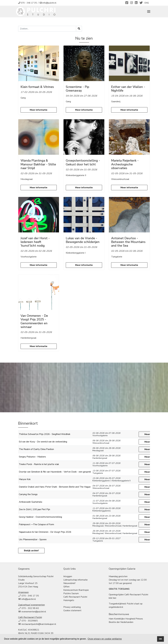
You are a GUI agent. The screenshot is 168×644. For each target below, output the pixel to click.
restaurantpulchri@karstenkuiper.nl (39, 624)
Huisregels (69, 600)
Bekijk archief (31, 551)
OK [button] (160, 639)
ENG (147, 3)
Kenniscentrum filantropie (76, 590)
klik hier (112, 598)
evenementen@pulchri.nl (34, 612)
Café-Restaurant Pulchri (75, 597)
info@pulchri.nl (29, 599)
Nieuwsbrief (69, 583)
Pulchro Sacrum (71, 593)
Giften (66, 587)
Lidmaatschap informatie (75, 580)
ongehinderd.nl (116, 607)
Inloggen (68, 576)
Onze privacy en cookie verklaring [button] (105, 639)
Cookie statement (72, 610)
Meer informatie (39, 110)
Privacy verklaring (72, 607)
